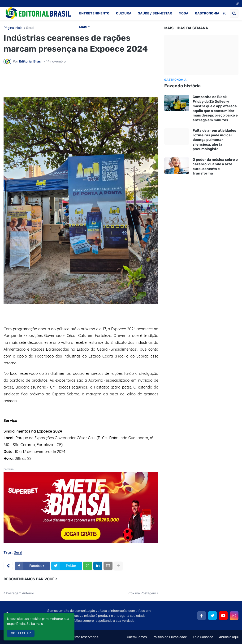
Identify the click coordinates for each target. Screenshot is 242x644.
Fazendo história (182, 86)
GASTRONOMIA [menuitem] (207, 13)
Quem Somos (137, 637)
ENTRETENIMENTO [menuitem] (94, 13)
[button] (225, 13)
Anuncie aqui (229, 637)
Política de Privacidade (170, 637)
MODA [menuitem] (184, 13)
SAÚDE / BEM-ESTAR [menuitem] (155, 13)
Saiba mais (35, 624)
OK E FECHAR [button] (21, 633)
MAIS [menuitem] (83, 27)
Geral (30, 28)
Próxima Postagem (142, 593)
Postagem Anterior (20, 593)
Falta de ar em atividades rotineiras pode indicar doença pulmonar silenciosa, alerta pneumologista (214, 140)
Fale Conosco (203, 637)
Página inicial (13, 28)
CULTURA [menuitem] (124, 13)
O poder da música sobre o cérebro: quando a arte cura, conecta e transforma (215, 167)
